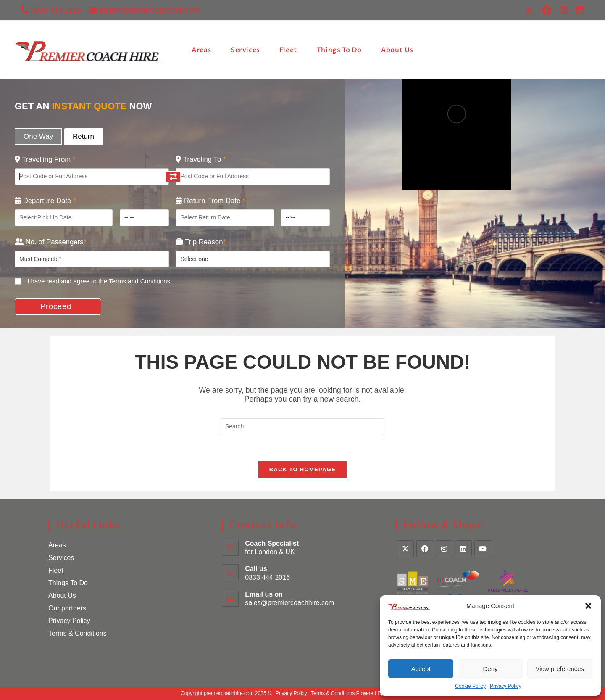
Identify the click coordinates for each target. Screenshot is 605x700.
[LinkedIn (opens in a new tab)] (578, 11)
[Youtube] (483, 549)
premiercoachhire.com (229, 693)
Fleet (56, 570)
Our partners (67, 608)
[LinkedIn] (463, 549)
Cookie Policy (470, 686)
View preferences (560, 669)
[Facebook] (425, 549)
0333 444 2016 (51, 10)
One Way (38, 136)
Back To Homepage (302, 469)
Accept (421, 669)
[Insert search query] (302, 427)
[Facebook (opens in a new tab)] (547, 11)
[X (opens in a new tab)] (529, 11)
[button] (588, 606)
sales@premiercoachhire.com (144, 10)
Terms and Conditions (139, 281)
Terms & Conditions (78, 633)
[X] (405, 549)
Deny (490, 669)
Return (83, 136)
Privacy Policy (506, 686)
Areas (57, 545)
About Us (62, 596)
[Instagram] (444, 549)
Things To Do (68, 583)
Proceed (56, 306)
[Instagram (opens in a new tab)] (564, 11)
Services (61, 558)
